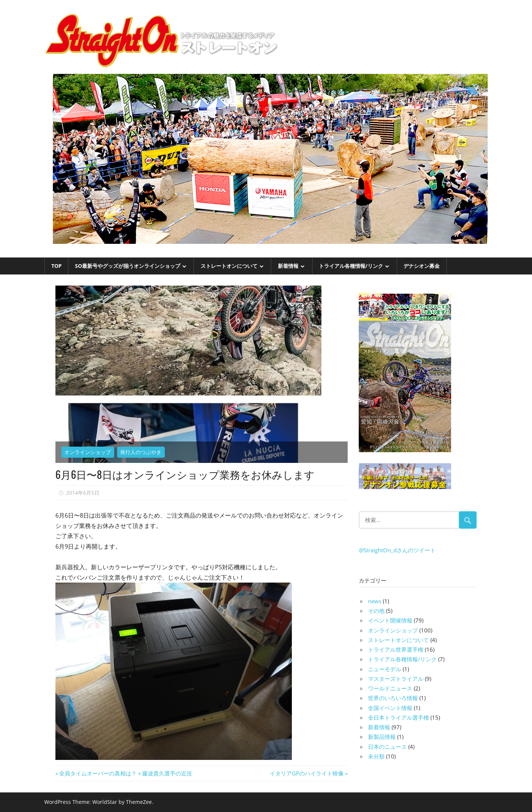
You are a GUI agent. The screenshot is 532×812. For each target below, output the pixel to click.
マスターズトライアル (396, 679)
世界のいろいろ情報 (393, 698)
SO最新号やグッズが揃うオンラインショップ (128, 266)
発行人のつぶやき (141, 452)
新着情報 (288, 266)
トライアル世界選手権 (396, 649)
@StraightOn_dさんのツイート (397, 550)
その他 (376, 611)
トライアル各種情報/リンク (351, 266)
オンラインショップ (88, 452)
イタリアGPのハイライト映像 (307, 773)
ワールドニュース (390, 688)
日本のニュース (387, 747)
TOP (57, 266)
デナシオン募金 (422, 266)
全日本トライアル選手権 (398, 717)
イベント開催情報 (390, 620)
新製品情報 (382, 737)
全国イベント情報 (390, 708)
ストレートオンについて (229, 266)
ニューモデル (385, 669)
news (375, 601)
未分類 (376, 756)
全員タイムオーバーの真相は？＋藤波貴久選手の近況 (125, 773)
